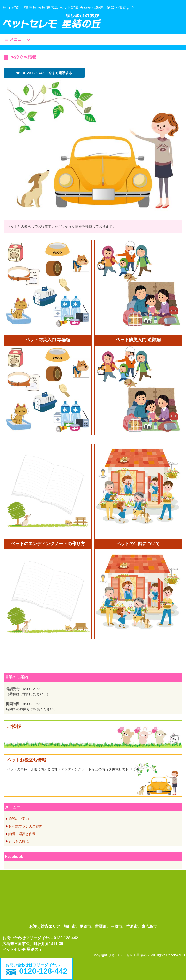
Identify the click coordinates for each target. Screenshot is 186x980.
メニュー (17, 39)
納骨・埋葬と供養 (22, 834)
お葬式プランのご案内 (25, 826)
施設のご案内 (19, 819)
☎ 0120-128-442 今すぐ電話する (44, 73)
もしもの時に (19, 841)
